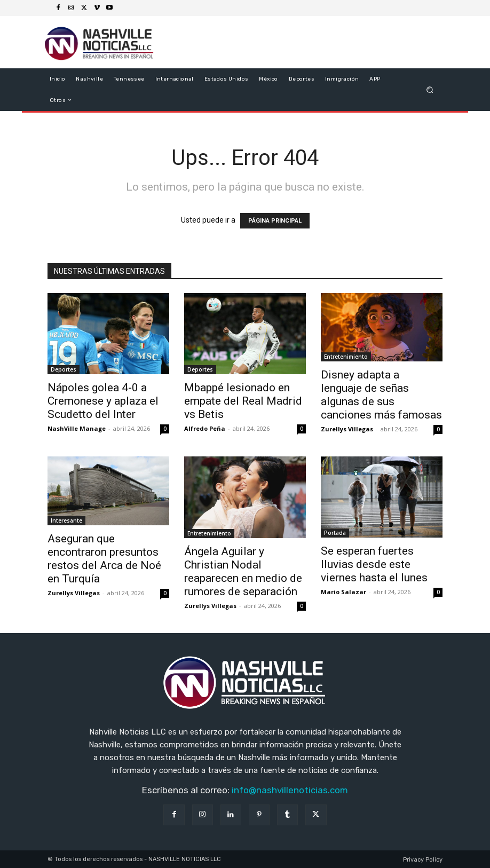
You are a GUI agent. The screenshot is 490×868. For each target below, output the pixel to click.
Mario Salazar (343, 592)
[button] (430, 89)
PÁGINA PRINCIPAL (275, 221)
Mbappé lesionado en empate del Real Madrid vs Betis (243, 401)
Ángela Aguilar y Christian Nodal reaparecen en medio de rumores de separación (243, 571)
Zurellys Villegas (347, 429)
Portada (335, 533)
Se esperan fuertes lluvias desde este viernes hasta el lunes (374, 564)
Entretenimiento (346, 357)
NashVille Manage (77, 428)
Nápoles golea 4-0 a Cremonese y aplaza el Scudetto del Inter (103, 401)
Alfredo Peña (205, 428)
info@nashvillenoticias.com (290, 790)
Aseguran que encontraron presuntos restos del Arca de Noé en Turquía (104, 559)
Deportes (64, 369)
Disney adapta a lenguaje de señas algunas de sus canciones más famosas (381, 395)
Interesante (66, 520)
